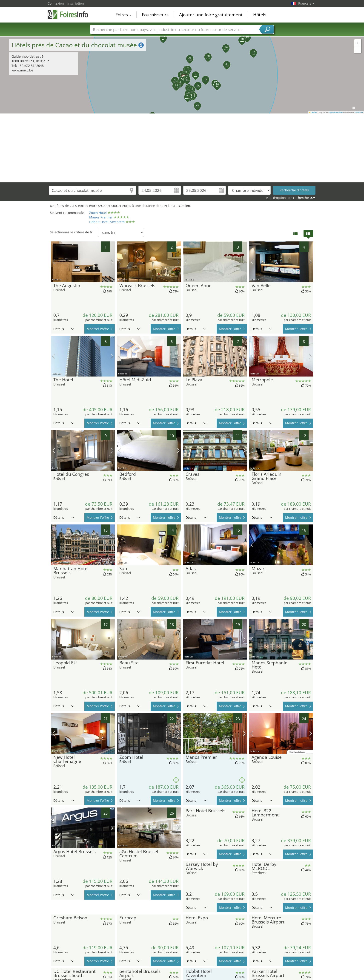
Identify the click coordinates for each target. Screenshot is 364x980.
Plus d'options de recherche (287, 198)
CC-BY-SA (359, 112)
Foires (123, 15)
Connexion (56, 3)
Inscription (76, 3)
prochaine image (112, 262)
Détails (64, 329)
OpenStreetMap (336, 112)
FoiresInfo (71, 14)
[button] (178, 80)
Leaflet (313, 112)
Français (306, 3)
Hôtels (260, 15)
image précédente (54, 262)
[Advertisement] (182, 148)
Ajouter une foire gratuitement (211, 15)
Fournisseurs (155, 15)
